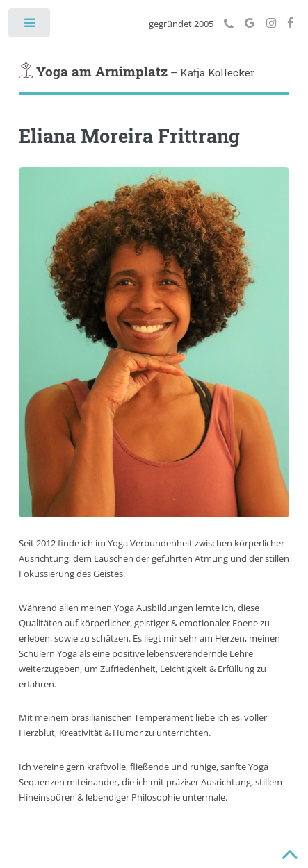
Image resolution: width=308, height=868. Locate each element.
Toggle (30, 26)
